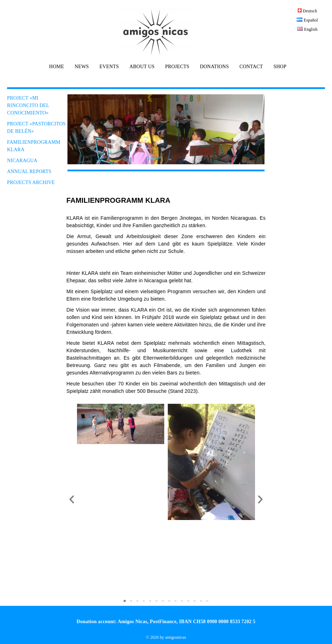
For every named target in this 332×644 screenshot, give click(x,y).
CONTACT (251, 67)
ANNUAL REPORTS (29, 172)
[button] (72, 500)
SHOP (280, 67)
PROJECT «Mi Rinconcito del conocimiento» (28, 105)
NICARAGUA (22, 161)
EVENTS (109, 67)
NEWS (82, 67)
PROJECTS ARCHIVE (31, 182)
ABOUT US (142, 67)
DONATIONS (214, 67)
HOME (57, 67)
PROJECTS (177, 67)
